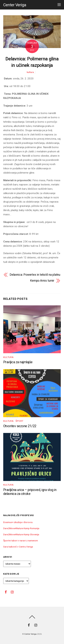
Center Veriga (30, 634)
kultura (30, 72)
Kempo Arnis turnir (42, 281)
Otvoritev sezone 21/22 (20, 426)
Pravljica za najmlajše (18, 362)
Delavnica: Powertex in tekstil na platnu (35, 275)
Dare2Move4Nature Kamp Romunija (21, 528)
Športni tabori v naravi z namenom (21, 541)
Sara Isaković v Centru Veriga (18, 547)
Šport (19, 421)
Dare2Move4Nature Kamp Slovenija (21, 534)
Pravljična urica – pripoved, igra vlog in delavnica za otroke (30, 492)
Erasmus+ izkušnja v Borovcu (18, 522)
